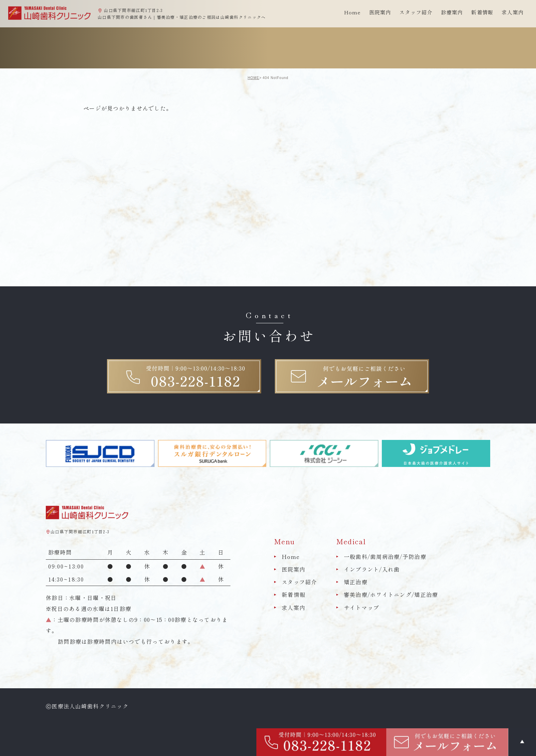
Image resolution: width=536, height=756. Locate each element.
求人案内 (513, 12)
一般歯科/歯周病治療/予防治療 (385, 557)
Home (352, 12)
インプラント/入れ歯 (372, 569)
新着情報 (482, 12)
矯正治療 (356, 582)
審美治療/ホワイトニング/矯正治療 (391, 595)
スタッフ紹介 (299, 582)
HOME (253, 78)
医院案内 (293, 569)
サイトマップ (362, 608)
